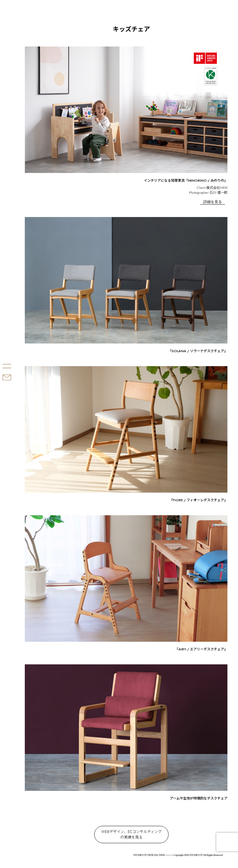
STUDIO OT (15, 342)
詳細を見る (213, 202)
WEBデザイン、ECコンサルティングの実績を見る (132, 835)
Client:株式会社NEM (212, 188)
